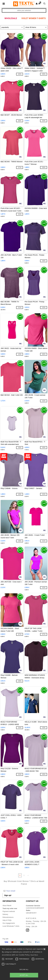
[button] (37, 4)
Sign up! (8, 895)
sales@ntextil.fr (31, 913)
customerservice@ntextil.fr (35, 908)
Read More (34, 955)
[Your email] (21, 891)
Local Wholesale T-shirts (11, 926)
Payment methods (9, 911)
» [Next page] (28, 875)
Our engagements (9, 923)
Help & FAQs (7, 920)
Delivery (5, 914)
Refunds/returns (8, 917)
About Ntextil (7, 906)
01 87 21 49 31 (31, 918)
